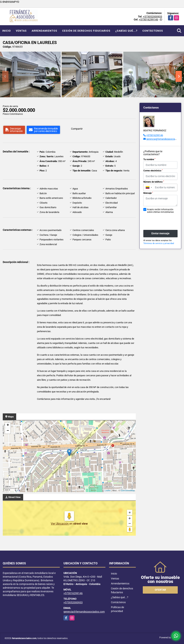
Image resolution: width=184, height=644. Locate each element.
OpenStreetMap (128, 490)
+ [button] (8, 425)
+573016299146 (148, 19)
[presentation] (163, 220)
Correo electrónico (153, 171)
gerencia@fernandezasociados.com (165, 139)
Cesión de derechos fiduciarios (86, 31)
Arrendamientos (44, 31)
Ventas (21, 31)
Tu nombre (149, 159)
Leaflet (108, 490)
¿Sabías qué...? (126, 31)
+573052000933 (153, 17)
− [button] (8, 431)
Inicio (7, 31)
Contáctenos (153, 31)
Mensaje (148, 193)
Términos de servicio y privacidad (159, 243)
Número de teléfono (154, 182)
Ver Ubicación (60, 524)
